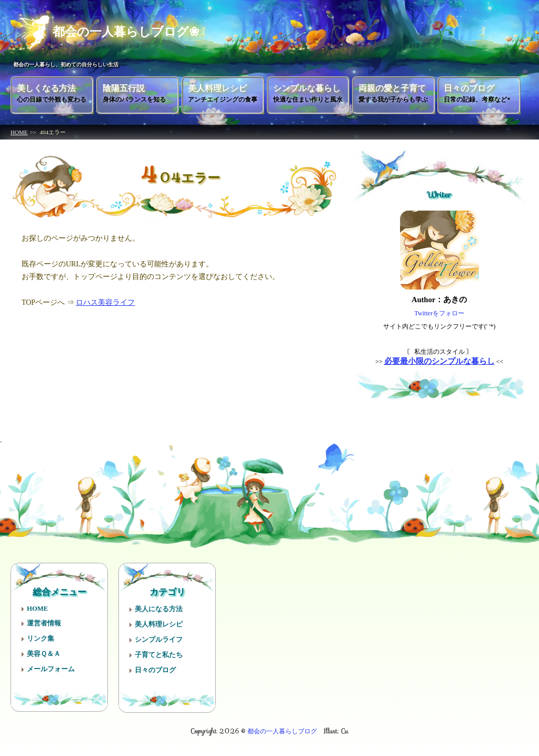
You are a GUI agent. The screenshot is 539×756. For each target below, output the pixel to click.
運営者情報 (44, 623)
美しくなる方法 (52, 93)
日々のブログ (477, 93)
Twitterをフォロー (439, 313)
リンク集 (41, 639)
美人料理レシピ (223, 93)
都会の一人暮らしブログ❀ (116, 31)
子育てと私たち (159, 655)
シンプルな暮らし (308, 93)
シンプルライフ (159, 640)
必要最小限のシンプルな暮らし (440, 361)
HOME (19, 132)
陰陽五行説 (134, 93)
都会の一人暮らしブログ (282, 731)
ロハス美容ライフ (105, 302)
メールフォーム (51, 669)
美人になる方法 (159, 609)
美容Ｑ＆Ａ (44, 654)
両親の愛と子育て (393, 93)
